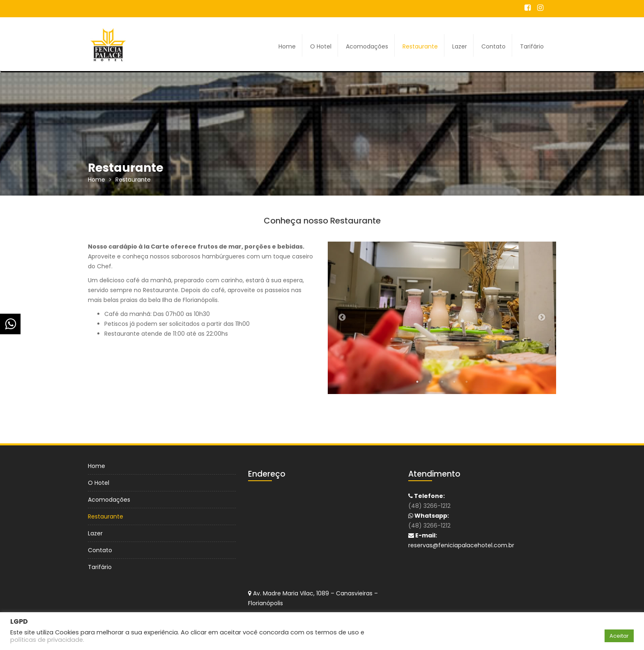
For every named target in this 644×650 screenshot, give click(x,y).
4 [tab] (454, 382)
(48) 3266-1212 (430, 506)
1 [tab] (417, 382)
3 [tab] (442, 382)
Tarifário (532, 46)
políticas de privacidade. (47, 640)
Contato (493, 46)
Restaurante (420, 46)
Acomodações (367, 46)
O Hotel (321, 46)
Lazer (460, 46)
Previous (342, 318)
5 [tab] (467, 382)
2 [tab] (430, 382)
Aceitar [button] (619, 636)
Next (542, 318)
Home (287, 46)
